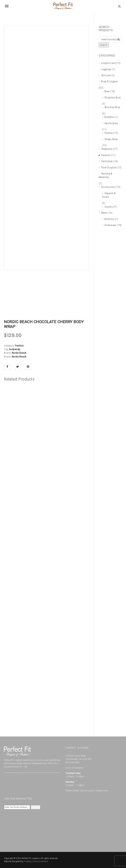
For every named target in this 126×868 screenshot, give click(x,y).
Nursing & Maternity (105, 175)
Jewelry (109, 207)
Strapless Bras (113, 98)
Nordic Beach (19, 353)
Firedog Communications (36, 861)
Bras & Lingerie (110, 81)
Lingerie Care (108, 63)
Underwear (110, 225)
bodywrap (15, 349)
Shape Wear (111, 139)
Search (104, 45)
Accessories (108, 187)
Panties (109, 133)
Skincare (106, 75)
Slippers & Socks (109, 195)
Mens (104, 213)
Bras (107, 91)
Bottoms (109, 219)
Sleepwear (107, 149)
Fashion (19, 346)
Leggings (106, 69)
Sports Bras (111, 123)
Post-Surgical (109, 167)
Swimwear (107, 161)
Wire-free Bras (112, 107)
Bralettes (109, 117)
